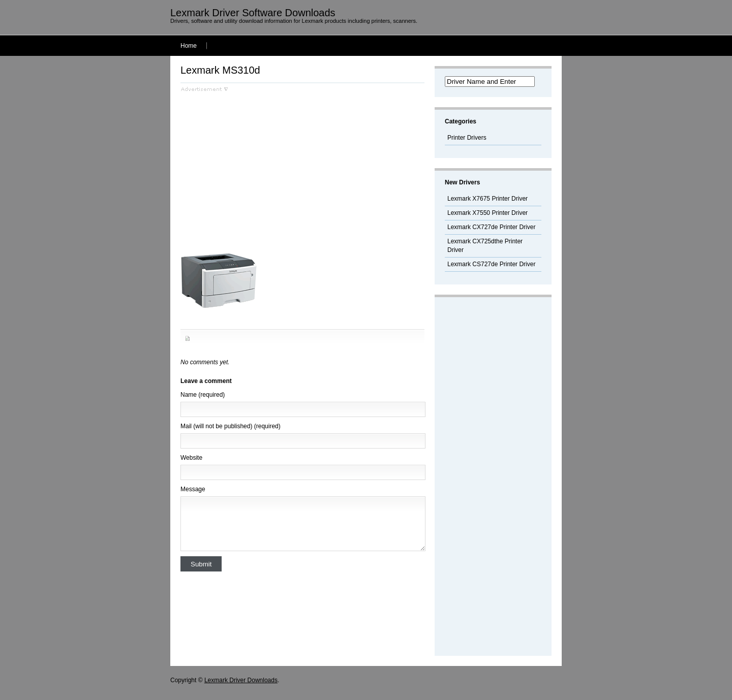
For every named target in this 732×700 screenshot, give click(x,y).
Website (191, 458)
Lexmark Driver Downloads (241, 680)
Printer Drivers (467, 138)
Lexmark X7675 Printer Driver (487, 199)
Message (193, 489)
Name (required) (203, 395)
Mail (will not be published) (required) (231, 426)
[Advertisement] (266, 163)
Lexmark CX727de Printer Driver (491, 227)
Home (189, 46)
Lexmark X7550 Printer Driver (487, 213)
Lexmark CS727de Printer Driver (491, 264)
